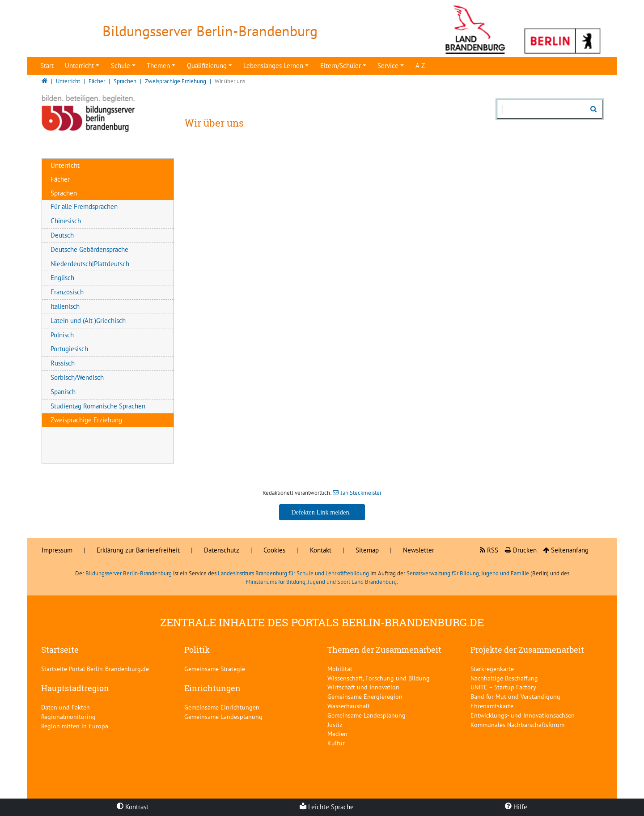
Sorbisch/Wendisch (77, 377)
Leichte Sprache (327, 807)
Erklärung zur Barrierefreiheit (138, 550)
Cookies (274, 550)
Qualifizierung (207, 66)
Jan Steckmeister (361, 493)
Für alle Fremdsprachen (84, 206)
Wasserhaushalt (349, 706)
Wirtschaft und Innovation (363, 687)
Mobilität (340, 669)
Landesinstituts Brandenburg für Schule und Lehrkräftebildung (293, 573)
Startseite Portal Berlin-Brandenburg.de (95, 669)
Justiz (335, 725)
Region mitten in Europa (75, 726)
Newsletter (419, 550)
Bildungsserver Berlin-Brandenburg (129, 573)
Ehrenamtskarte (492, 706)
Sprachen (64, 193)
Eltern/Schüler (341, 66)
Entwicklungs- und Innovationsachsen (523, 715)
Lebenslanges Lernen (273, 66)
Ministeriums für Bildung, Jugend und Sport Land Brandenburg (321, 582)
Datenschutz (222, 550)
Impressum (57, 550)
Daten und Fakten (66, 707)
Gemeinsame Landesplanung (223, 716)
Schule (121, 66)
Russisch (63, 363)
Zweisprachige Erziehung (86, 420)
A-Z (420, 66)
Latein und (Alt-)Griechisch (88, 321)
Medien (337, 733)
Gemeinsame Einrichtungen (222, 707)
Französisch (67, 292)
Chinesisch (66, 221)
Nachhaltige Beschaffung (504, 678)
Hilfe (516, 807)
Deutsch (62, 235)
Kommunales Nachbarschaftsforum (517, 725)
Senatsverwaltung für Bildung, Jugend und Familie (468, 573)
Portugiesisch (69, 349)
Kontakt (321, 550)
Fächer (60, 179)
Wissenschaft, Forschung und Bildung (379, 678)
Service (388, 66)
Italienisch (65, 306)
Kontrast (133, 807)
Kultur (336, 743)
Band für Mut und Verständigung (515, 696)
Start (47, 66)
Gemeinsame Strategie (215, 669)
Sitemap (367, 550)
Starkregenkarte (492, 669)
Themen (158, 66)
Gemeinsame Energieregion (365, 696)
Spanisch (63, 392)
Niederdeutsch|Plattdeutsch (90, 264)
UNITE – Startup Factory (503, 687)
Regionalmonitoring (68, 716)
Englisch (62, 278)
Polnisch (62, 335)
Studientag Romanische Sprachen (98, 406)
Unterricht (79, 66)
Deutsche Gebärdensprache (89, 249)
